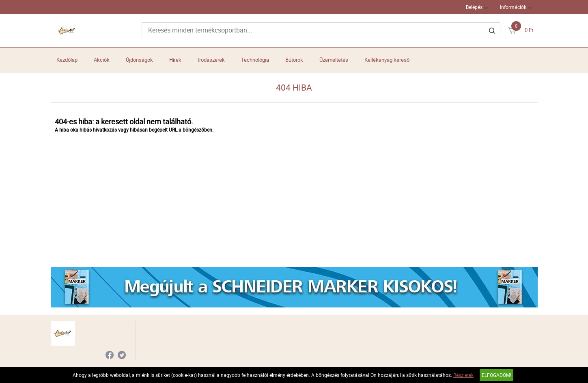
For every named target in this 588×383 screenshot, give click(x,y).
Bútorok (294, 60)
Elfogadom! (496, 375)
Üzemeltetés (334, 60)
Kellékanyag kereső (387, 60)
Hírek (175, 60)
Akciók (102, 60)
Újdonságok (139, 60)
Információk (513, 7)
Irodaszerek (211, 60)
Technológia (255, 60)
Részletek (463, 375)
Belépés (474, 7)
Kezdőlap (67, 60)
